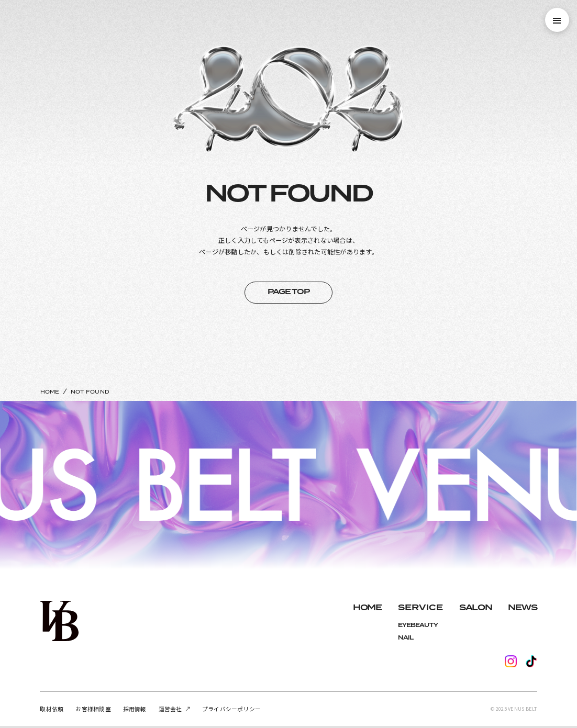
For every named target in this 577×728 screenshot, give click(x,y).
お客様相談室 (93, 709)
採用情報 (135, 709)
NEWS (522, 608)
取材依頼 (52, 709)
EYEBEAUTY (418, 625)
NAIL (406, 638)
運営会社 (170, 709)
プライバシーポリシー (231, 709)
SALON (476, 608)
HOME (50, 392)
